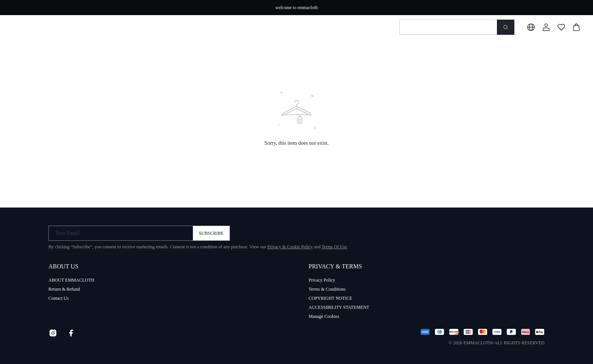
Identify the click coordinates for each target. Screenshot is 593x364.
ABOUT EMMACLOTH (71, 280)
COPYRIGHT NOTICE (330, 298)
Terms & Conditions (327, 289)
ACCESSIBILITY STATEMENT (339, 307)
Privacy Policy (322, 280)
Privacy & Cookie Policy (290, 247)
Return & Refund (64, 289)
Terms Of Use (334, 247)
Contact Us (59, 298)
